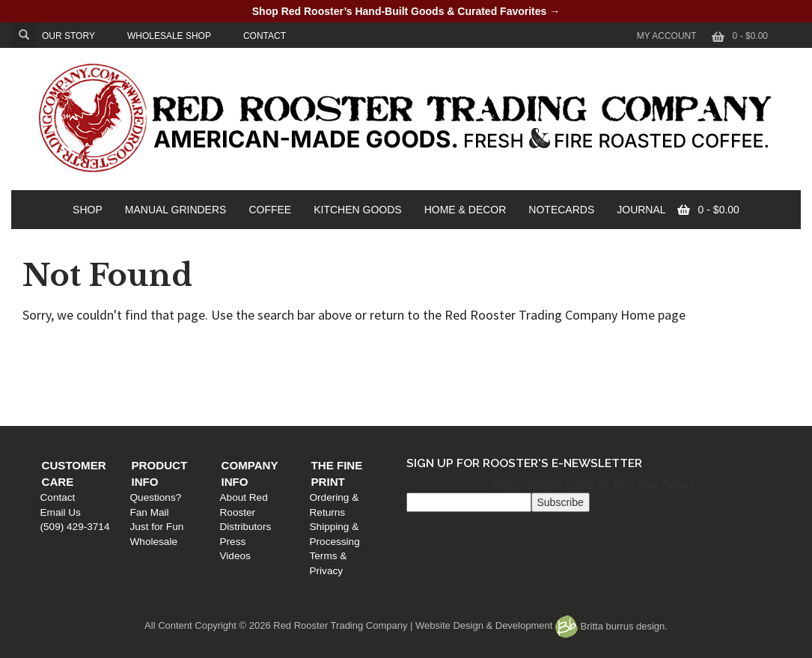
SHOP (88, 210)
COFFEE (270, 210)
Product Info (274, 349)
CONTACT (265, 36)
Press (424, 394)
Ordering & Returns (636, 365)
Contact (65, 365)
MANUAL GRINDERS (176, 210)
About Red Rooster (454, 365)
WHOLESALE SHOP (169, 36)
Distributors (437, 379)
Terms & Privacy (629, 394)
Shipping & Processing (643, 379)
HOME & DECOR (465, 210)
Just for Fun (256, 394)
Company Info (456, 349)
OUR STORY (68, 36)
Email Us (68, 379)
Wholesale (253, 408)
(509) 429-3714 (83, 394)
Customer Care (99, 349)
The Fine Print (638, 349)
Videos (426, 408)
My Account (667, 36)
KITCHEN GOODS (357, 210)
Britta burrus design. (611, 626)
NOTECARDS (561, 210)
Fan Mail (248, 379)
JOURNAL (641, 210)
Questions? (255, 365)
